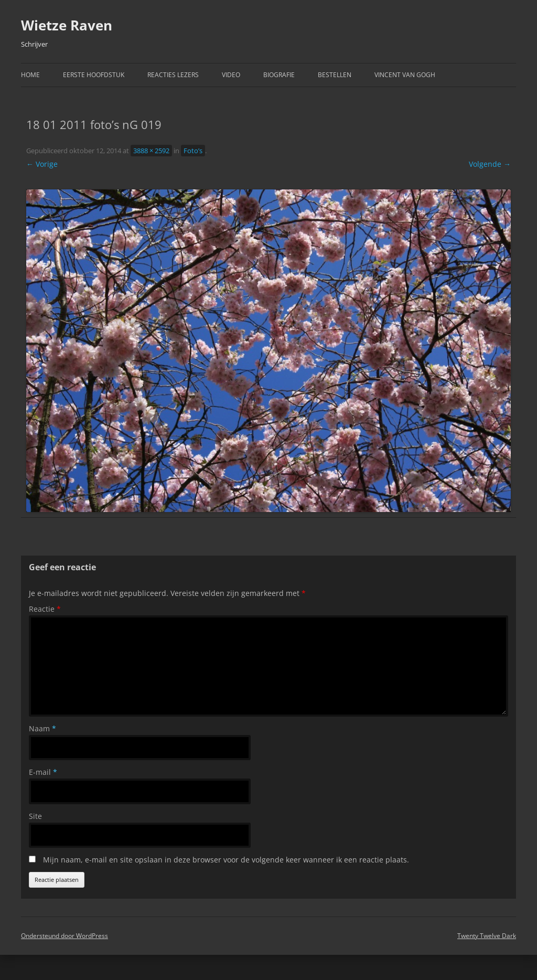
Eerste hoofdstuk (94, 75)
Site (35, 816)
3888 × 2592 (151, 151)
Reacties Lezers (173, 75)
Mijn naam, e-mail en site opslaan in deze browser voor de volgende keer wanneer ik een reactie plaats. (226, 860)
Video (231, 75)
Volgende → (490, 164)
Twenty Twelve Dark (487, 936)
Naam (42, 728)
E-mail (43, 772)
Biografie (279, 75)
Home (30, 75)
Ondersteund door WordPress (65, 936)
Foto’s (193, 151)
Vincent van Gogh (405, 75)
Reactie (45, 609)
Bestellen (335, 75)
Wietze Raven (67, 25)
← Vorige (42, 164)
